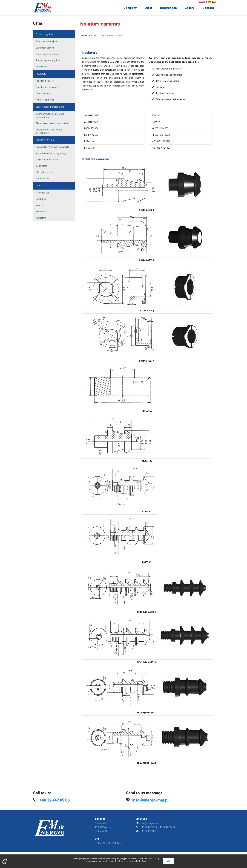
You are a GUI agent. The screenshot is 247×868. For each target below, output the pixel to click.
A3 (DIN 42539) (92, 122)
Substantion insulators (47, 87)
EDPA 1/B (89, 148)
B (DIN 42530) (91, 128)
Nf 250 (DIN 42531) (161, 128)
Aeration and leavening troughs (52, 153)
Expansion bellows (45, 48)
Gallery (190, 8)
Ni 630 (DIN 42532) (161, 148)
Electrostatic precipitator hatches (53, 123)
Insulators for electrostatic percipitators (49, 131)
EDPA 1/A (89, 141)
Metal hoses (42, 67)
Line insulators (43, 93)
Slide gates (42, 166)
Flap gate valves (44, 172)
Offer (148, 8)
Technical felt (43, 193)
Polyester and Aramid (47, 160)
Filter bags (41, 212)
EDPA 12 (156, 115)
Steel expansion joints (47, 54)
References (168, 8)
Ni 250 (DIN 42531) (161, 141)
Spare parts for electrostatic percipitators (50, 115)
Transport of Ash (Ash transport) (52, 147)
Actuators (41, 218)
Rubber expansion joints (48, 60)
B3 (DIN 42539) (92, 135)
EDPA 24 (156, 122)
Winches (40, 205)
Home (94, 36)
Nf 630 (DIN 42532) (161, 135)
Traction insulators (45, 81)
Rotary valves (43, 179)
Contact (208, 8)
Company (130, 8)
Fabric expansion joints (47, 41)
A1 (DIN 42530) (92, 115)
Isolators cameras (45, 100)
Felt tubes (41, 199)
